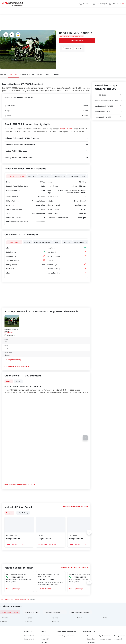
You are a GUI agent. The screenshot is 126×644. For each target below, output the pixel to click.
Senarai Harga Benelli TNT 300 (106, 101)
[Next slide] (85, 438)
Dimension (32, 176)
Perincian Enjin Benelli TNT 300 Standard (22, 138)
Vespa (4, 622)
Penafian (44, 642)
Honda (29, 618)
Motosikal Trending (31, 612)
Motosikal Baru (9, 600)
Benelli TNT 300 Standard (11, 329)
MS (123, 4)
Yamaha (5, 618)
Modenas (56, 622)
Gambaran (13, 74)
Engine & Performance (16, 176)
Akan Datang (23, 513)
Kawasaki (56, 618)
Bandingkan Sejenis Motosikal (17, 367)
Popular (9, 513)
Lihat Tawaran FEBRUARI (16, 544)
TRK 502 (41, 535)
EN (120, 4)
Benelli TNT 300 (66, 129)
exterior (9, 381)
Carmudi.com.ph (105, 639)
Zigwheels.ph (91, 639)
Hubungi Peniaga (13, 589)
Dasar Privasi (46, 636)
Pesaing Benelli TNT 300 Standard (19, 157)
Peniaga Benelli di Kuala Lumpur (74, 567)
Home (2, 600)
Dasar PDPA (45, 639)
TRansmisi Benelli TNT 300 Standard (20, 145)
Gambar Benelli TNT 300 (104, 106)
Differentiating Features (83, 242)
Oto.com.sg (91, 642)
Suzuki (80, 618)
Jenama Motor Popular (10, 612)
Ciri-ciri (48, 74)
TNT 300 (3, 74)
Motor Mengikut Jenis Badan (55, 612)
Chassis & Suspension (77, 176)
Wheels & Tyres (59, 176)
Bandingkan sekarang (13, 360)
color (18, 381)
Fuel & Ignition (45, 176)
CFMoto (105, 618)
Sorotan (39, 74)
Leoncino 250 (12, 535)
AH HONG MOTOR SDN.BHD (17, 574)
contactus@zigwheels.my (66, 636)
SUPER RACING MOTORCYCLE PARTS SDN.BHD (49, 575)
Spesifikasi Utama (27, 74)
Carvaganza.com (120, 636)
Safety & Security (14, 242)
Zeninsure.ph (118, 639)
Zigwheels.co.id (104, 636)
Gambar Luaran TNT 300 (24, 484)
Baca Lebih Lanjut (83, 90)
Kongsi (78, 48)
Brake (57, 242)
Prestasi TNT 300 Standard (16, 151)
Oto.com (90, 636)
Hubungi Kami (29, 639)
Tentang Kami (29, 636)
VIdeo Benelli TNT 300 (103, 117)
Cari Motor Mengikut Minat (81, 612)
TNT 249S (73, 535)
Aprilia (29, 622)
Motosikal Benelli (77, 40)
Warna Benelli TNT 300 (103, 112)
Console (27, 242)
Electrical (67, 242)
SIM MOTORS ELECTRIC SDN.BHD (81, 574)
